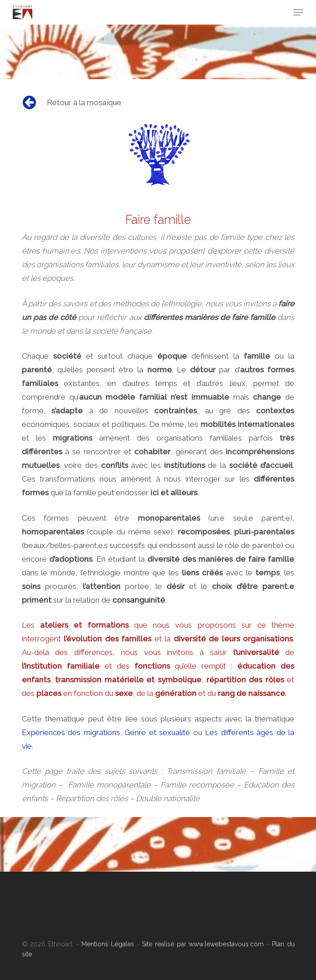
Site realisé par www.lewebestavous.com (202, 944)
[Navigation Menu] (298, 12)
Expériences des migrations (71, 732)
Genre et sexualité (157, 732)
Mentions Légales (108, 944)
